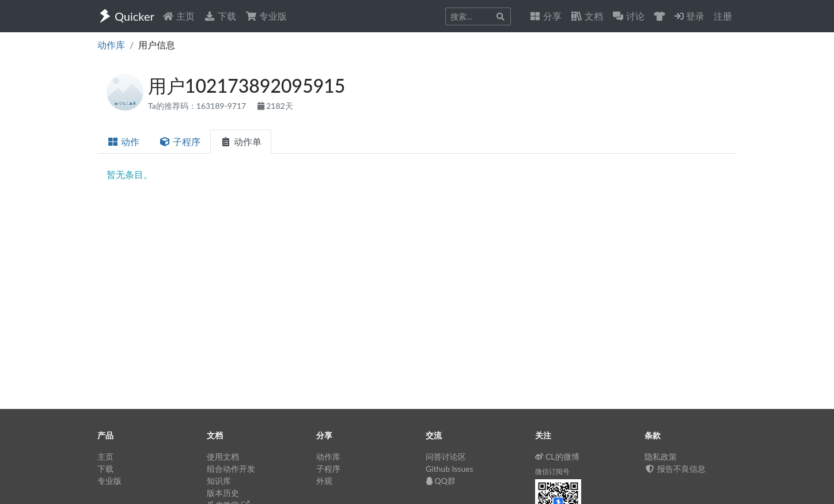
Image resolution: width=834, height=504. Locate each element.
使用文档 (223, 456)
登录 (689, 16)
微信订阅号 (552, 471)
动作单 (241, 141)
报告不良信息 (675, 469)
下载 (220, 16)
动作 (123, 141)
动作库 (111, 45)
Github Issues (450, 469)
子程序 (180, 141)
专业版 (266, 16)
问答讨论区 (446, 456)
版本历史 (223, 493)
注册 (723, 16)
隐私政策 (661, 456)
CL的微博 (557, 456)
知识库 (219, 481)
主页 (179, 16)
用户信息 (157, 45)
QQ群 (441, 481)
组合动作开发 (231, 469)
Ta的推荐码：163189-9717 (198, 106)
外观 (324, 481)
